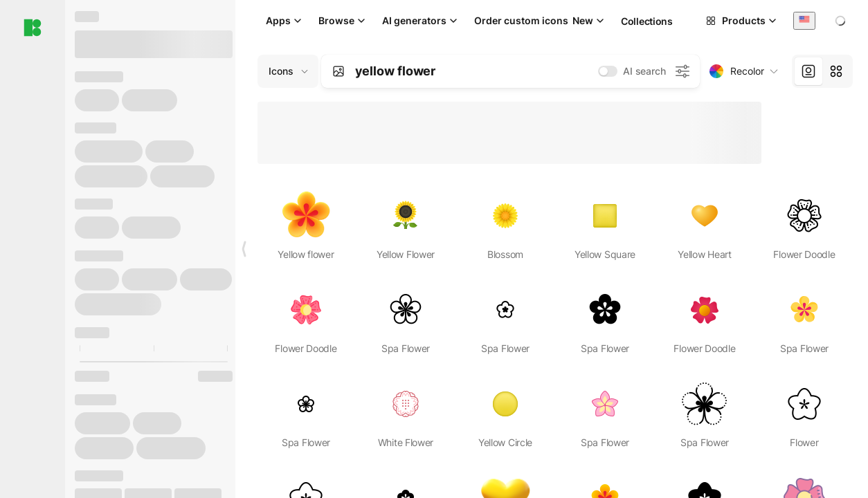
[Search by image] (338, 71)
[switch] (608, 71)
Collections (647, 21)
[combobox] (804, 20)
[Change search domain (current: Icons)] (288, 71)
